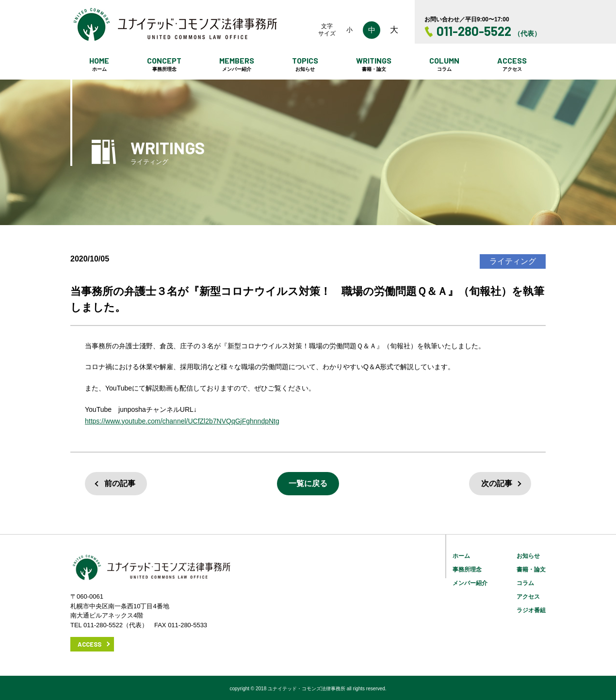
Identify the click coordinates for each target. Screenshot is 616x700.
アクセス (528, 597)
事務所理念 (467, 570)
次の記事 (497, 483)
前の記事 (120, 483)
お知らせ (528, 556)
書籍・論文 (531, 570)
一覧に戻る (308, 483)
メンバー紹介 (470, 583)
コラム (525, 583)
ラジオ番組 (531, 610)
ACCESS (89, 644)
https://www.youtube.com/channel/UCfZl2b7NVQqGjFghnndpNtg (182, 421)
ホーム (461, 556)
